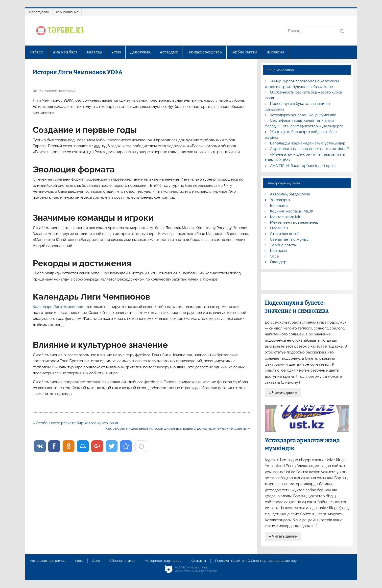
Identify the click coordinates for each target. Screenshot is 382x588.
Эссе (275, 256)
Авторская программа (48, 561)
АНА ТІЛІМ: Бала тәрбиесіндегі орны (303, 166)
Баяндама (279, 206)
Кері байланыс (67, 12)
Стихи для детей (285, 234)
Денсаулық (140, 52)
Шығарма (275, 52)
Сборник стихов (122, 561)
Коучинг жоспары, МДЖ (292, 211)
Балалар (95, 52)
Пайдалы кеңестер (204, 52)
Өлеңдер (278, 262)
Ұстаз (116, 52)
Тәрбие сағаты (244, 52)
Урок (79, 561)
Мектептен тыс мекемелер (294, 222)
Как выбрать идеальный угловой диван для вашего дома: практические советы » (178, 428)
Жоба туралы (39, 12)
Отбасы (37, 52)
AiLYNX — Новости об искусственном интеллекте (196, 569)
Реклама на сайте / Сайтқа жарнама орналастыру (256, 561)
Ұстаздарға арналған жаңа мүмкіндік (303, 115)
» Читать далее (283, 393)
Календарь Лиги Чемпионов (58, 307)
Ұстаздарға (280, 200)
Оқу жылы (279, 228)
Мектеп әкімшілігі (286, 217)
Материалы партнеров (57, 90)
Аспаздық (169, 52)
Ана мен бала (65, 52)
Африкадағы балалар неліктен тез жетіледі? (310, 149)
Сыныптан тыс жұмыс (289, 239)
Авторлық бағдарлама (290, 194)
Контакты (198, 561)
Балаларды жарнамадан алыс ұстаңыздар (308, 143)
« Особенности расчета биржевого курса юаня (75, 423)
